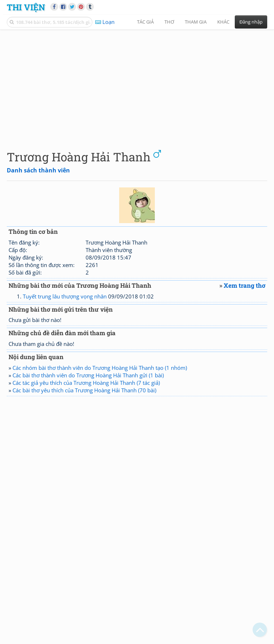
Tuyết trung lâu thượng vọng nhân (65, 296)
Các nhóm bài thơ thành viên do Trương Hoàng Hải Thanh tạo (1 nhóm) (100, 368)
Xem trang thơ (245, 285)
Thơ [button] (169, 22)
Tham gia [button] (196, 22)
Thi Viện (26, 7)
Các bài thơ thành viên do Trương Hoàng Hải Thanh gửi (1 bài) (88, 375)
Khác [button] (223, 22)
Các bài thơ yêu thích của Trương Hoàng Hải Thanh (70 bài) (84, 390)
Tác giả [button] (145, 22)
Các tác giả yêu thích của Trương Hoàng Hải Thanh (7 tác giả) (86, 383)
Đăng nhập (251, 22)
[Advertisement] (137, 84)
